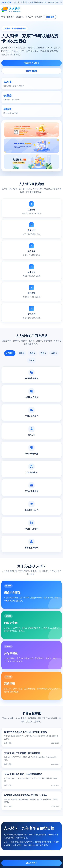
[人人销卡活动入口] (31, 146)
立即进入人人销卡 (31, 63)
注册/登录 (50, 17)
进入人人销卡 (31, 863)
